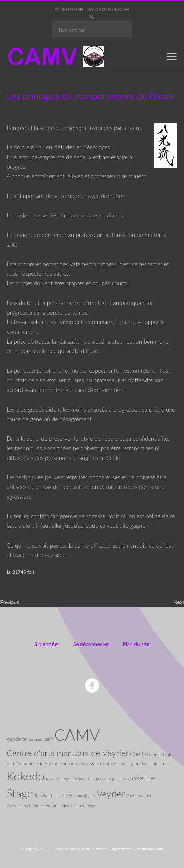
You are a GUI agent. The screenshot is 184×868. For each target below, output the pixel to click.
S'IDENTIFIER (69, 10)
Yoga (91, 806)
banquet (36, 739)
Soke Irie (142, 778)
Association (17, 739)
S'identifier (47, 644)
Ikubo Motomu (88, 764)
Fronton (67, 764)
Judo (145, 764)
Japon (134, 764)
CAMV (77, 735)
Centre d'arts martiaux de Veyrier (68, 753)
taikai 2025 (62, 796)
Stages (22, 793)
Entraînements (20, 764)
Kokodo (26, 776)
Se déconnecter (91, 644)
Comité (139, 754)
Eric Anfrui (46, 764)
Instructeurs (114, 764)
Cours (155, 754)
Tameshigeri (84, 796)
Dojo (168, 754)
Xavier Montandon (66, 805)
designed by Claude (150, 849)
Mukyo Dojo (69, 778)
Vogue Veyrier (139, 796)
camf (48, 739)
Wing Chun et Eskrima (26, 806)
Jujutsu (158, 764)
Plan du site (136, 644)
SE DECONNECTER (109, 10)
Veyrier (111, 794)
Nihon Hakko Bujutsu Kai (106, 779)
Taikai (44, 796)
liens (50, 779)
